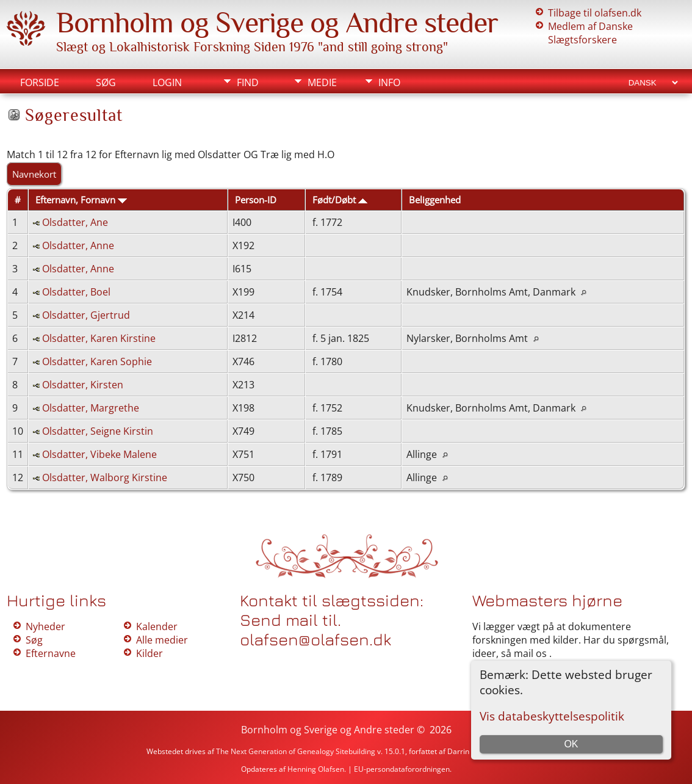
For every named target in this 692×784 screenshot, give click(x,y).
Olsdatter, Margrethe (91, 408)
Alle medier (162, 640)
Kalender (157, 626)
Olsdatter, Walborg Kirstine (105, 477)
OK (571, 744)
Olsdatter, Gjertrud (86, 315)
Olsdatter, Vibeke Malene (99, 454)
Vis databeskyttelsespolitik (552, 716)
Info (389, 82)
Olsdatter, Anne (78, 245)
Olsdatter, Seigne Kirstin (98, 431)
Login (167, 82)
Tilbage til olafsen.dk (595, 13)
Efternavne (51, 653)
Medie (322, 82)
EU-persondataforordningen (402, 769)
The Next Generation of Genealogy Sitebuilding (296, 751)
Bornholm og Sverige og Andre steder (277, 23)
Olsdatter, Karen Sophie (97, 361)
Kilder (150, 653)
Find (248, 82)
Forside (40, 82)
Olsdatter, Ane (75, 222)
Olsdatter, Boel (76, 292)
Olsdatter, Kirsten (83, 385)
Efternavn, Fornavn (81, 200)
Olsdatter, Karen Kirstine (99, 338)
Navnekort (34, 174)
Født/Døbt (340, 200)
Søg (106, 82)
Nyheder (45, 626)
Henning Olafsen (316, 769)
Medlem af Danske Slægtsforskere (590, 33)
